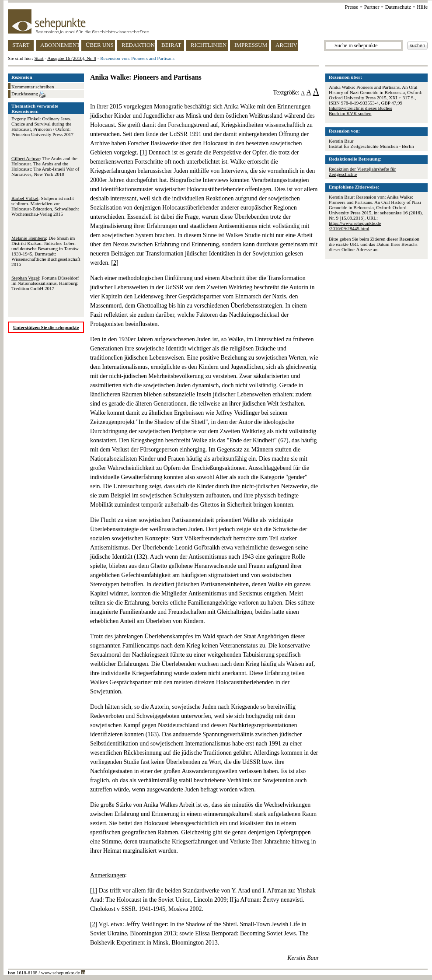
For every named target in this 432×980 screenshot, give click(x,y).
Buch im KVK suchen (350, 113)
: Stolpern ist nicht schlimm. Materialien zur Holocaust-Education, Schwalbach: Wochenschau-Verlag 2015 (45, 206)
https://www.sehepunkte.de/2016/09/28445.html (355, 226)
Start (39, 58)
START (21, 45)
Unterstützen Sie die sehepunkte (46, 327)
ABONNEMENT (60, 45)
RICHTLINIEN (209, 45)
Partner (372, 7)
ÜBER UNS (100, 45)
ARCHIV (286, 45)
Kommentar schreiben (33, 87)
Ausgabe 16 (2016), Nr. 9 (72, 58)
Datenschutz (398, 7)
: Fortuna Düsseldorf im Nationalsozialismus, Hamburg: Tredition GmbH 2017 (45, 283)
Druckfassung (28, 94)
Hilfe (422, 7)
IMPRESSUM (251, 45)
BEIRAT (171, 45)
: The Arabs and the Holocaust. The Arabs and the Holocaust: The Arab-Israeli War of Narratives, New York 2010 (45, 166)
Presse (352, 7)
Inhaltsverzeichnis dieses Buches (361, 108)
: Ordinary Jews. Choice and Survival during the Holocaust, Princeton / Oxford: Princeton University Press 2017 (42, 126)
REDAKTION (138, 45)
